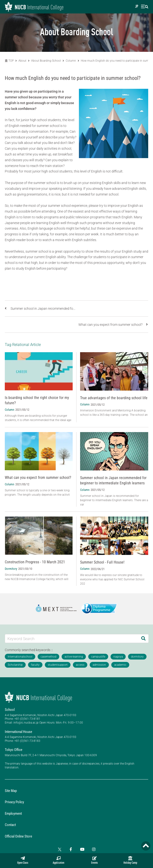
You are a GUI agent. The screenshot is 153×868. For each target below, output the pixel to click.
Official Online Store (18, 836)
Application (59, 860)
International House (18, 732)
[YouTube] (82, 849)
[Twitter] (59, 849)
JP (137, 7)
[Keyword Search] (72, 639)
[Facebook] (71, 849)
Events (94, 860)
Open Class (23, 860)
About (23, 61)
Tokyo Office (14, 750)
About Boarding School (46, 61)
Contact (10, 825)
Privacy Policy (14, 802)
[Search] (143, 639)
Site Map (11, 791)
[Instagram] (94, 849)
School (10, 710)
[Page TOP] (146, 846)
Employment (13, 814)
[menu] (145, 7)
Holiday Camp (130, 860)
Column (71, 61)
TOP (9, 61)
